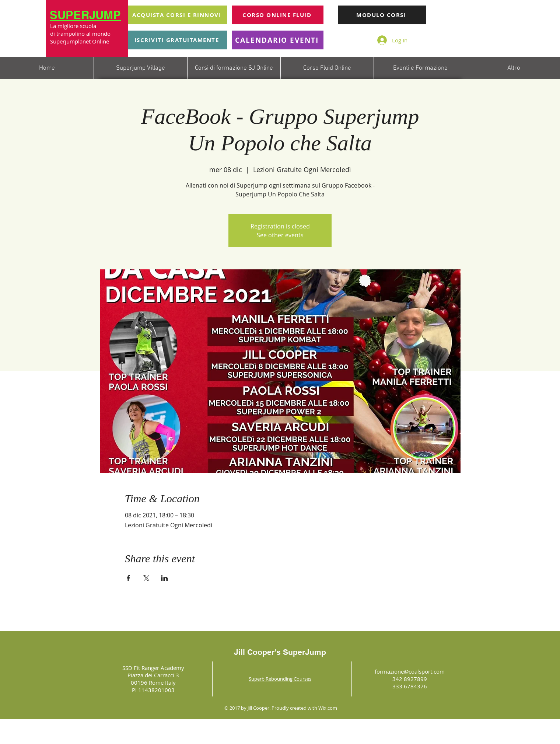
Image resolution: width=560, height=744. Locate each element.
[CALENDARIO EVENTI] (278, 40)
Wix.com (328, 708)
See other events (280, 235)
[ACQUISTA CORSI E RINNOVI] (177, 15)
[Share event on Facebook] (128, 578)
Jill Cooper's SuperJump (280, 652)
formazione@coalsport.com (410, 671)
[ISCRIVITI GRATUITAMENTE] (177, 40)
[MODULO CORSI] (382, 15)
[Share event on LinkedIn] (164, 578)
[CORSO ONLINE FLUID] (278, 15)
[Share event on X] (146, 578)
